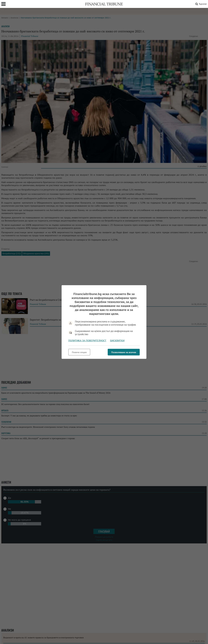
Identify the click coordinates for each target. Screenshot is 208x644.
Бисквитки (117, 341)
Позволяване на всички (124, 352)
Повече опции (79, 352)
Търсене (201, 4)
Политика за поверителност (87, 341)
